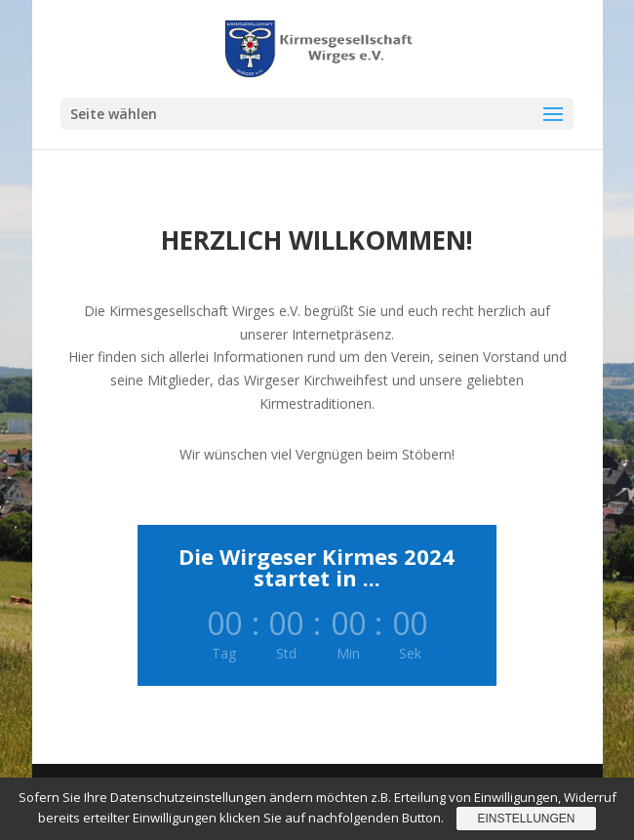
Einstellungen (526, 819)
